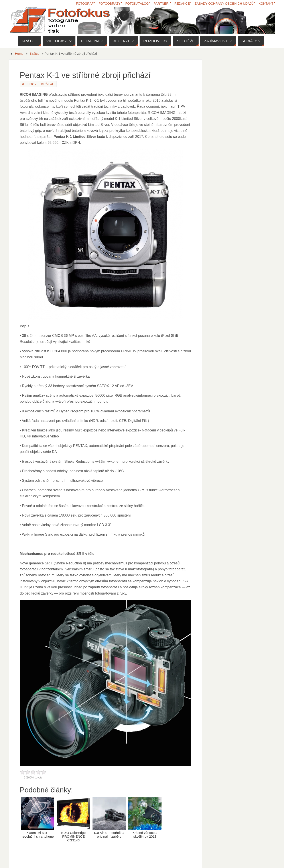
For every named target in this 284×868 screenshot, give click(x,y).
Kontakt (266, 4)
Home (19, 54)
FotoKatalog (137, 4)
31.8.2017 (29, 84)
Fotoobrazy (109, 4)
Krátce (35, 54)
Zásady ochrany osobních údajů (224, 4)
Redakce (182, 4)
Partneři (161, 4)
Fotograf (85, 4)
